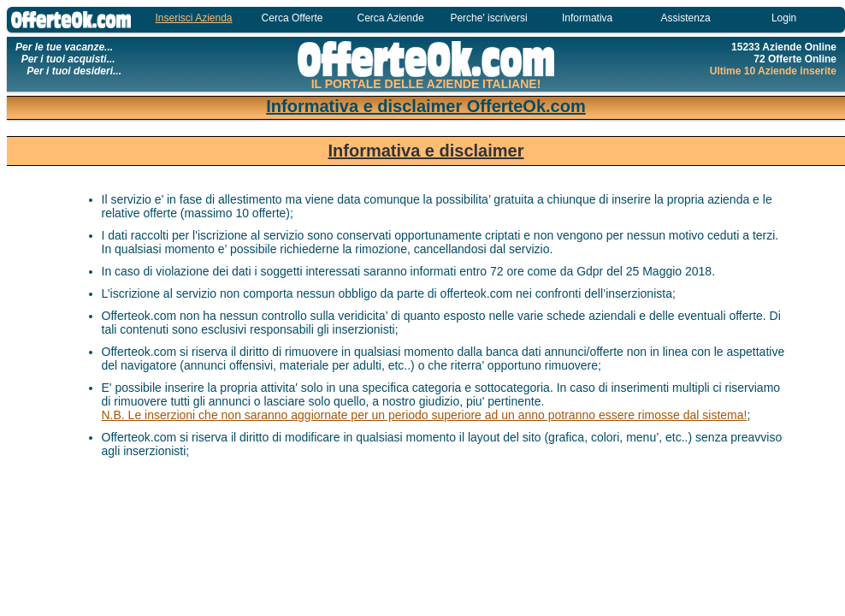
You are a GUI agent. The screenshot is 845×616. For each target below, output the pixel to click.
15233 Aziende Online (784, 47)
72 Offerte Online (795, 59)
